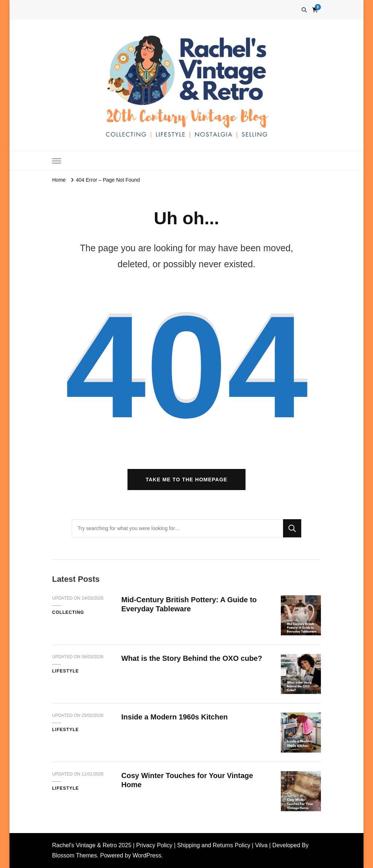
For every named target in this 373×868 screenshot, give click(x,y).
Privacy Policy (154, 845)
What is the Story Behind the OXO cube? (192, 658)
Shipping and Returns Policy (214, 845)
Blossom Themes (74, 855)
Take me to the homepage (186, 480)
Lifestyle (66, 671)
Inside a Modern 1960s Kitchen (174, 717)
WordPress (147, 855)
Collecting (68, 612)
